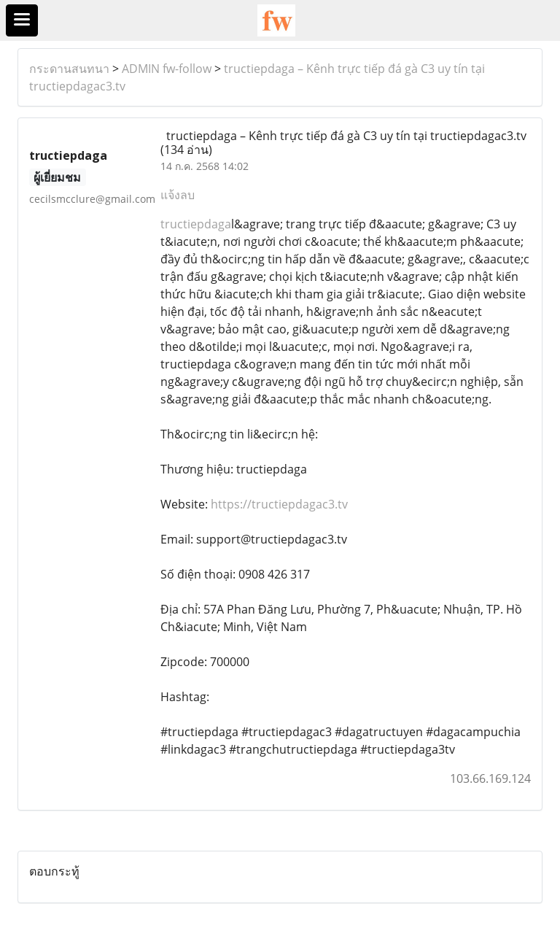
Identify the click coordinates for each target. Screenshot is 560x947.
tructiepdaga (196, 224)
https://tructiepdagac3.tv (279, 504)
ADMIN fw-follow (167, 69)
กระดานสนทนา (69, 69)
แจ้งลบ (178, 195)
